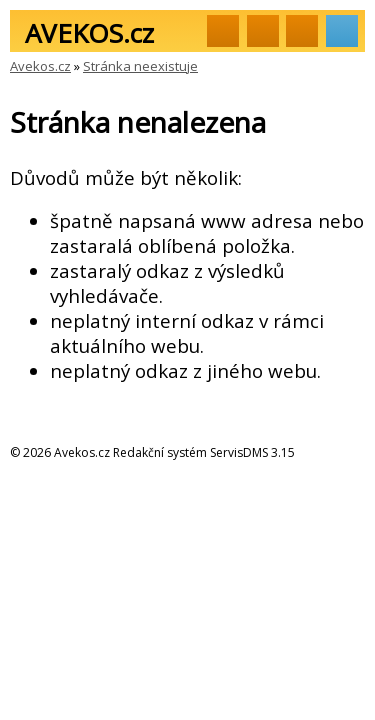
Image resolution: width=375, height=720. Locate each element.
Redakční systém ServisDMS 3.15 (204, 452)
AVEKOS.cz (89, 33)
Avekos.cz (40, 66)
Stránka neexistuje (140, 66)
